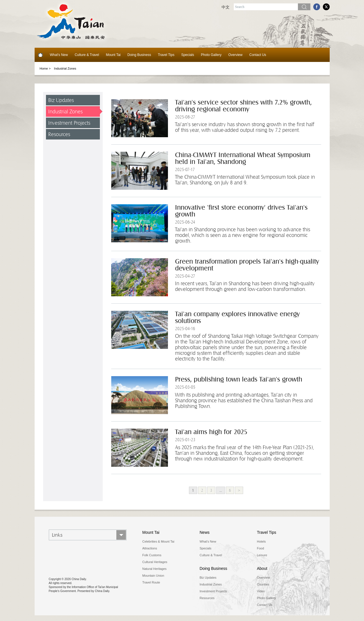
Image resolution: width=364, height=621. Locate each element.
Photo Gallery (211, 55)
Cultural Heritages (155, 562)
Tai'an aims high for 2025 (211, 432)
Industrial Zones (65, 68)
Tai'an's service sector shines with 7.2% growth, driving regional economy (243, 106)
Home (41, 55)
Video (261, 591)
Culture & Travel (87, 55)
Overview (235, 55)
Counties (263, 584)
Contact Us (258, 55)
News (205, 532)
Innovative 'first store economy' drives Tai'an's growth (241, 211)
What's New (59, 55)
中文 (226, 7)
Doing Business (139, 55)
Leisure (262, 555)
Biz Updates (61, 100)
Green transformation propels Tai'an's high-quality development (247, 265)
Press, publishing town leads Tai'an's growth (239, 379)
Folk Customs (152, 555)
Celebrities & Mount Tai (158, 541)
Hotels (261, 541)
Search (304, 7)
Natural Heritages (155, 569)
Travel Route (151, 582)
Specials (188, 55)
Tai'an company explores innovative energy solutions (237, 317)
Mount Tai (113, 55)
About (262, 568)
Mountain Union (153, 576)
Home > (45, 68)
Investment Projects (69, 123)
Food (261, 548)
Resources (59, 134)
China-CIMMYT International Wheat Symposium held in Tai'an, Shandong (243, 158)
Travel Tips (166, 55)
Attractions (150, 548)
